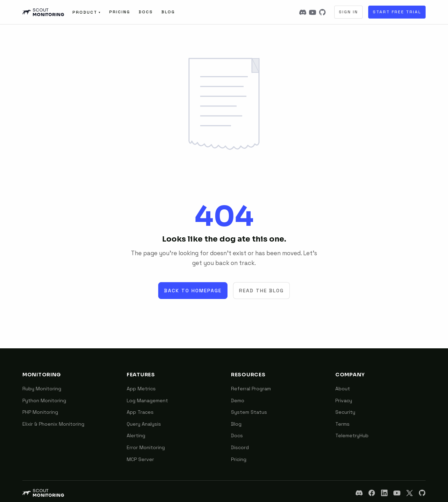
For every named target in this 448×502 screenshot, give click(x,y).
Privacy (344, 400)
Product (87, 12)
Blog (168, 12)
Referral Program (251, 389)
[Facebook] (372, 493)
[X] (409, 493)
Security (345, 412)
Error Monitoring (146, 447)
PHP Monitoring (40, 412)
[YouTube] (313, 12)
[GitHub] (322, 12)
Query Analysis (144, 424)
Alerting (136, 435)
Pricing (120, 12)
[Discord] (303, 12)
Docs (146, 12)
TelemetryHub (352, 435)
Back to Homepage (193, 291)
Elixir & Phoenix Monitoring (53, 424)
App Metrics (141, 389)
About (343, 389)
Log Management (147, 400)
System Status (249, 412)
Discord (240, 447)
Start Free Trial (397, 12)
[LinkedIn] (384, 493)
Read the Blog (261, 291)
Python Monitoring (44, 400)
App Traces (140, 412)
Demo (238, 400)
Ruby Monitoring (42, 389)
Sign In (348, 12)
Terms (342, 424)
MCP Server (140, 459)
